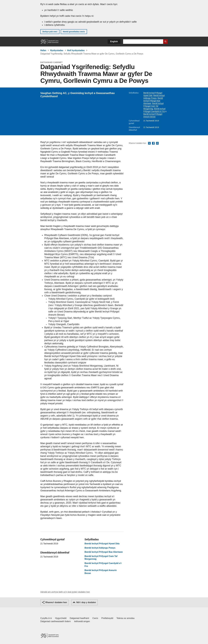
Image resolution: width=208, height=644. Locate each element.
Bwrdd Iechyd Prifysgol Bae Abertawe (153, 101)
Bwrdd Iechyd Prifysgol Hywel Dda (102, 544)
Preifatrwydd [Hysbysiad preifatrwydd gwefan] (107, 618)
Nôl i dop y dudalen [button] (86, 602)
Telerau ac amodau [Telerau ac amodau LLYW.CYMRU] (125, 618)
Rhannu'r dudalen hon (56, 602)
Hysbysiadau (57, 50)
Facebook (153, 143)
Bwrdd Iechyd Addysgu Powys (100, 548)
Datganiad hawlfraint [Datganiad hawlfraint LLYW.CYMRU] (79, 618)
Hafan (43, 50)
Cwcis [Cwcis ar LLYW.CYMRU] (95, 618)
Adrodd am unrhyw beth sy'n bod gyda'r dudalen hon (65, 592)
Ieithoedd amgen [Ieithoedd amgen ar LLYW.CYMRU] (82, 621)
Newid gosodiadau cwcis (74, 32)
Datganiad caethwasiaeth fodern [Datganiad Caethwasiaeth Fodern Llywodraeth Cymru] (56, 621)
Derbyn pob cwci (50, 32)
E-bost (157, 143)
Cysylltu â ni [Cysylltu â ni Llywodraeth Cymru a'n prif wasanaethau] (46, 618)
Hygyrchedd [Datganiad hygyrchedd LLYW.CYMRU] (61, 618)
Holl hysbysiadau (76, 50)
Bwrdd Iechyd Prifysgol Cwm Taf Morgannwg (153, 106)
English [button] (114, 41)
